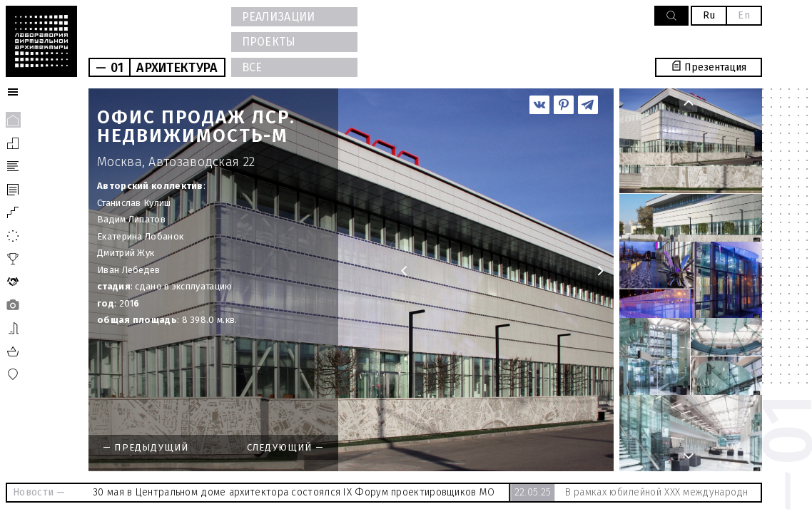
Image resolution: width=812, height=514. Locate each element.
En (744, 15)
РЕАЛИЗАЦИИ (279, 17)
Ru (709, 15)
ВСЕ (252, 67)
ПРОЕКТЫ (269, 42)
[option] (351, 280)
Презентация (709, 67)
